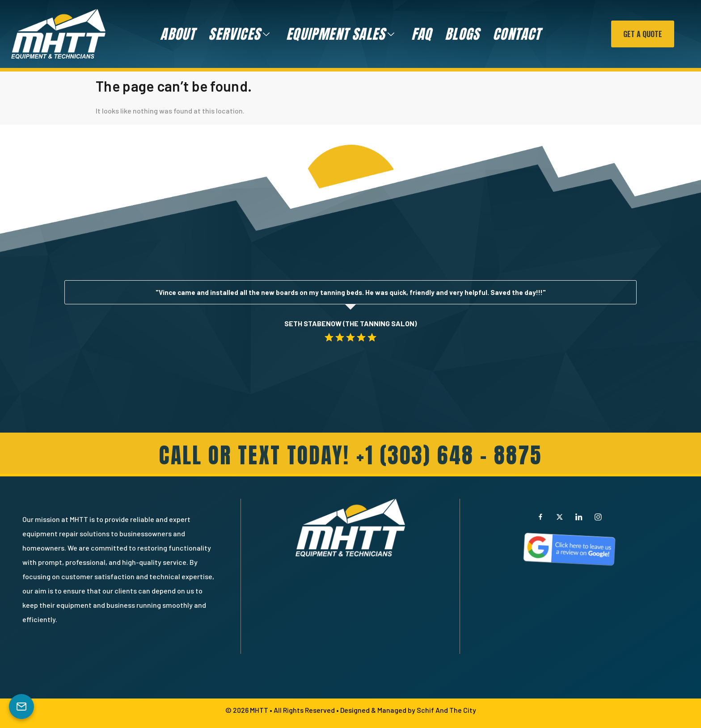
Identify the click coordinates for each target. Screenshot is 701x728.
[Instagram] (598, 517)
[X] (560, 517)
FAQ (422, 34)
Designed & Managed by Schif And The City (408, 710)
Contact (517, 34)
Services (239, 34)
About (177, 34)
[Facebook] (541, 517)
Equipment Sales (340, 34)
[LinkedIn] (579, 517)
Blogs (462, 34)
